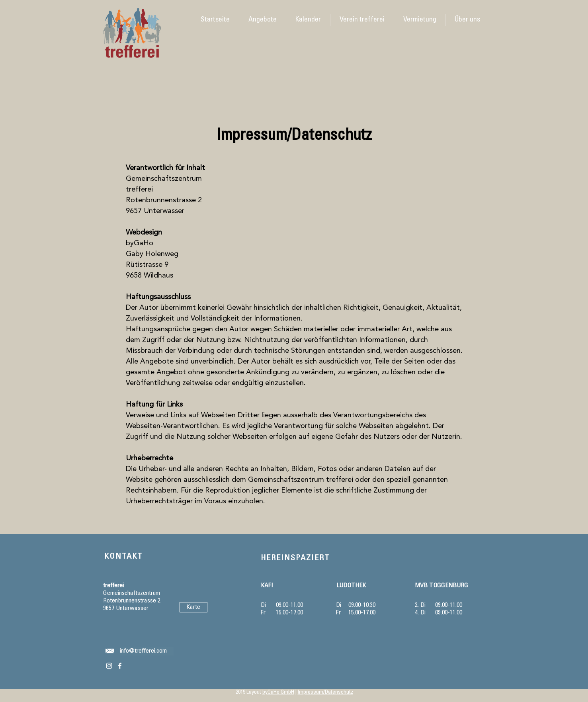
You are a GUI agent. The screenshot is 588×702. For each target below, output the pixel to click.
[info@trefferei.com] (147, 651)
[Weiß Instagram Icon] (109, 666)
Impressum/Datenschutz (325, 692)
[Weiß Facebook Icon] (120, 666)
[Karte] (193, 607)
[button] (308, 20)
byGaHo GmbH (278, 692)
